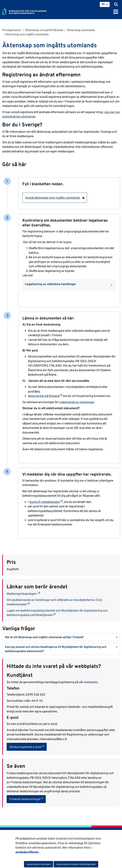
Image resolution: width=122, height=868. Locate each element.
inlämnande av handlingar (77, 402)
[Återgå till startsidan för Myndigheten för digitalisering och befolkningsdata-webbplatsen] (26, 11)
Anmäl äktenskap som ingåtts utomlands (55, 198)
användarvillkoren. (27, 852)
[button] (61, 637)
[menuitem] (105, 4)
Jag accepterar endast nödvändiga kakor (76, 864)
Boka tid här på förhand (45, 396)
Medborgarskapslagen (23, 594)
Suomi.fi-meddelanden (46, 502)
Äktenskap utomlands (81, 30)
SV (103, 4)
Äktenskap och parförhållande (44, 30)
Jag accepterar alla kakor (39, 864)
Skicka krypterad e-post (28, 747)
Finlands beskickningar (27, 799)
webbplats (91, 682)
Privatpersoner (12, 30)
